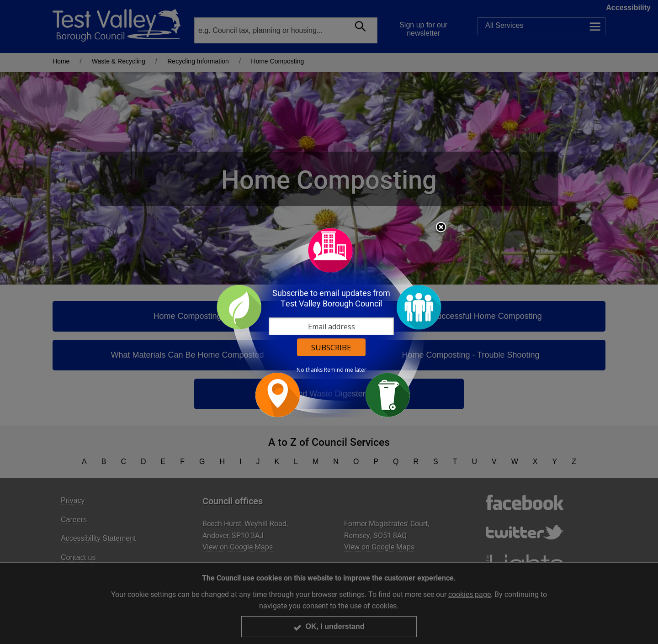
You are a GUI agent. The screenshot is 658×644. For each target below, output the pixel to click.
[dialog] (329, 322)
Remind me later (345, 370)
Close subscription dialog (441, 228)
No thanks (310, 370)
